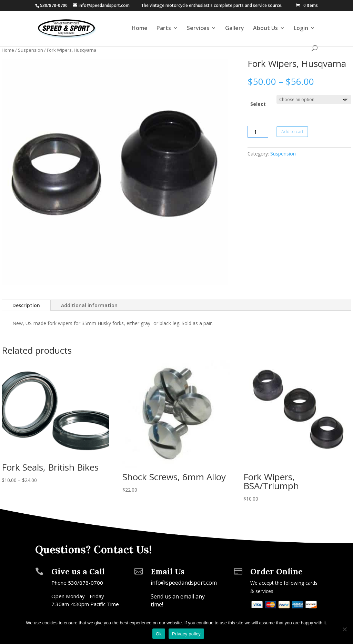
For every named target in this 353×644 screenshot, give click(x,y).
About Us (265, 29)
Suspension (31, 50)
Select (258, 104)
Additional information (89, 305)
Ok (159, 634)
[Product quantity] (258, 132)
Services (198, 29)
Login (301, 29)
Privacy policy (186, 634)
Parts (164, 29)
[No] (344, 629)
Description (26, 305)
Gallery (235, 29)
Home (140, 29)
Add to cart (292, 132)
